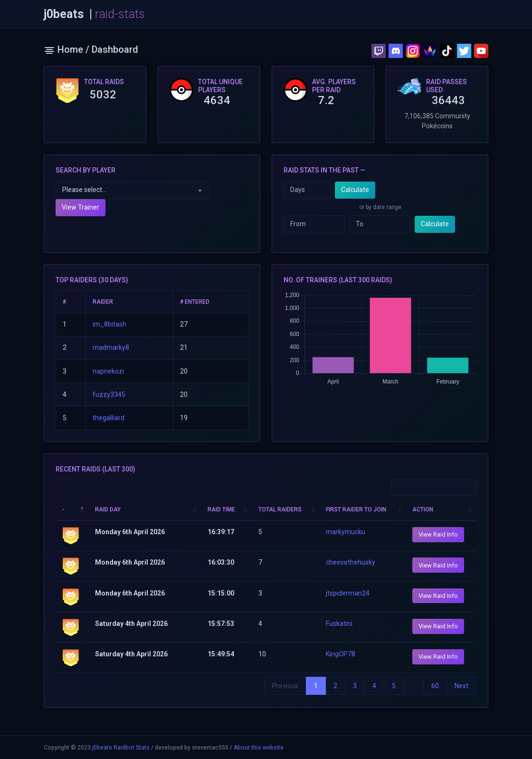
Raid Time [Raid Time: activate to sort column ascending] (221, 509)
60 (435, 686)
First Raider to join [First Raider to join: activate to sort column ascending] (356, 509)
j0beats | (94, 14)
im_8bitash (109, 324)
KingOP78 (341, 654)
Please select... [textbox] (84, 190)
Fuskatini (339, 624)
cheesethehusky (351, 562)
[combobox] (133, 190)
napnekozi (108, 371)
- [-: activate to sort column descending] (63, 509)
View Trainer (81, 207)
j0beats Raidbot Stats (121, 748)
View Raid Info (438, 534)
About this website (259, 748)
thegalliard (109, 418)
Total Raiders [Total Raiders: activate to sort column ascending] (280, 509)
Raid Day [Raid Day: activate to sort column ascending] (108, 509)
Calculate (355, 190)
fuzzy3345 (109, 394)
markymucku (346, 532)
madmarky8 (111, 347)
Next (461, 686)
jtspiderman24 (348, 593)
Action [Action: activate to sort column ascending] (423, 509)
